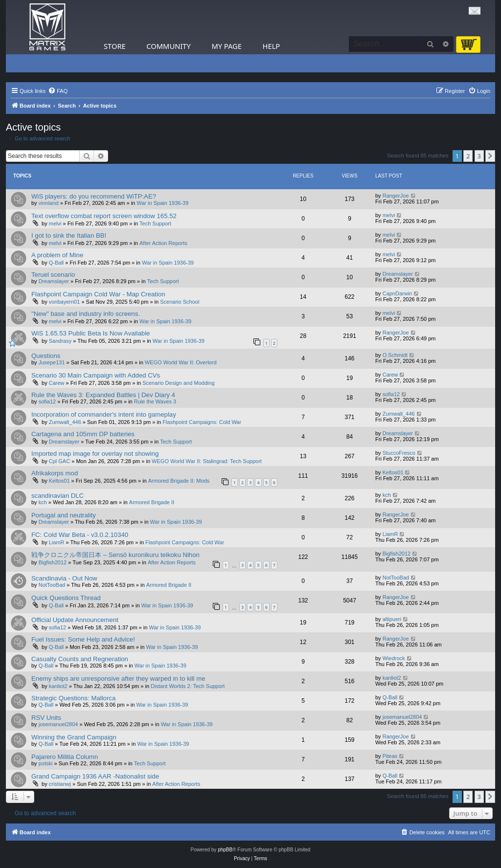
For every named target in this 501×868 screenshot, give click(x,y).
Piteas (390, 756)
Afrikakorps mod (55, 473)
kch (43, 502)
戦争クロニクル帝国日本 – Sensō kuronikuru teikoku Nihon (115, 555)
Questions (46, 356)
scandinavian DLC (57, 496)
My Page (227, 46)
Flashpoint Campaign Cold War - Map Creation (98, 294)
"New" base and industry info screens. (86, 314)
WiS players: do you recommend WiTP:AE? (94, 196)
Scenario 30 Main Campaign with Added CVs (96, 375)
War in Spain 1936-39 (162, 203)
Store (115, 46)
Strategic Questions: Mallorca (73, 698)
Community (168, 46)
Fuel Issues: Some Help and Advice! (83, 639)
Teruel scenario (53, 275)
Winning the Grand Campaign (74, 737)
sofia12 (47, 401)
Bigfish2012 (53, 562)
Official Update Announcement (75, 620)
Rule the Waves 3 (155, 401)
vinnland (49, 203)
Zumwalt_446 (65, 422)
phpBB (225, 850)
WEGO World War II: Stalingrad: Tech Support (207, 461)
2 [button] (468, 156)
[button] (490, 156)
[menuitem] (58, 91)
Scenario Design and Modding (178, 383)
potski (46, 763)
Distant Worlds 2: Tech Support (188, 686)
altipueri (392, 619)
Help (272, 46)
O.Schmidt (395, 355)
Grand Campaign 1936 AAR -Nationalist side (95, 776)
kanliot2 (58, 686)
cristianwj (60, 784)
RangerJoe (396, 196)
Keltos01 (59, 481)
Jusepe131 (52, 362)
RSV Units (46, 718)
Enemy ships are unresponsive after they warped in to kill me (118, 679)
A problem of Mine (57, 255)
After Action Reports (163, 243)
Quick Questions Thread (66, 598)
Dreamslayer (54, 281)
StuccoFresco (399, 453)
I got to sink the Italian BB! (69, 235)
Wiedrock (394, 658)
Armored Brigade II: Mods (179, 481)
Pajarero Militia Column (65, 757)
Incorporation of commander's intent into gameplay (104, 414)
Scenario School (180, 302)
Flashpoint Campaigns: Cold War (202, 422)
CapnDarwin (398, 293)
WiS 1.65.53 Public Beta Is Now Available (91, 333)
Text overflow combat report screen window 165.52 (104, 216)
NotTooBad (52, 585)
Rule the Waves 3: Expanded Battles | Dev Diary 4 (103, 395)
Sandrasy (60, 341)
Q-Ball (57, 263)
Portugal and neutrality (64, 515)
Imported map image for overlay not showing (95, 454)
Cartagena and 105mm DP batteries (83, 434)
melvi (55, 223)
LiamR (57, 542)
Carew (57, 383)
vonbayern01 (65, 302)
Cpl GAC (59, 461)
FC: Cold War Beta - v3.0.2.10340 (80, 535)
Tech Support (155, 223)
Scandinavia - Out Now (64, 578)
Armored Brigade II (152, 502)
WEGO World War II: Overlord (181, 362)
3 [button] (479, 156)
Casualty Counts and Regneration (80, 659)
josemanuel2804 (58, 724)
